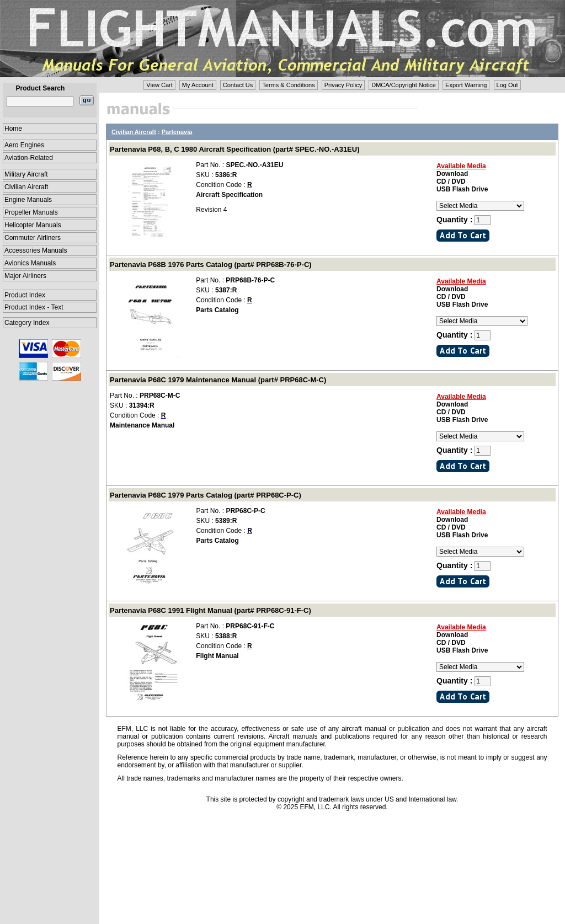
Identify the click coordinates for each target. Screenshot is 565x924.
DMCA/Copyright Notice (404, 85)
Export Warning (466, 85)
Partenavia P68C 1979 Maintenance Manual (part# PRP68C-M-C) (218, 380)
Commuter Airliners (33, 238)
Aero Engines (24, 145)
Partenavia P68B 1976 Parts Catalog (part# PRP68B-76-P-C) (211, 265)
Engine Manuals (28, 200)
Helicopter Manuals (33, 225)
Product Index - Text (34, 307)
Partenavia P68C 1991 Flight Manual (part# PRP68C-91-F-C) (210, 610)
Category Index (27, 323)
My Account (198, 85)
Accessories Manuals (36, 250)
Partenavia (177, 132)
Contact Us (238, 85)
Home (13, 129)
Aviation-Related (29, 158)
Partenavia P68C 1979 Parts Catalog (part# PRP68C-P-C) (206, 495)
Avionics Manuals (30, 263)
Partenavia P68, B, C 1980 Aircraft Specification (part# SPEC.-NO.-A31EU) (235, 149)
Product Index (25, 295)
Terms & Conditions (288, 85)
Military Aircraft (26, 174)
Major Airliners (25, 276)
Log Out (507, 85)
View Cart (159, 85)
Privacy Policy (343, 85)
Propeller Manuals (31, 212)
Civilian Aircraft (26, 187)
